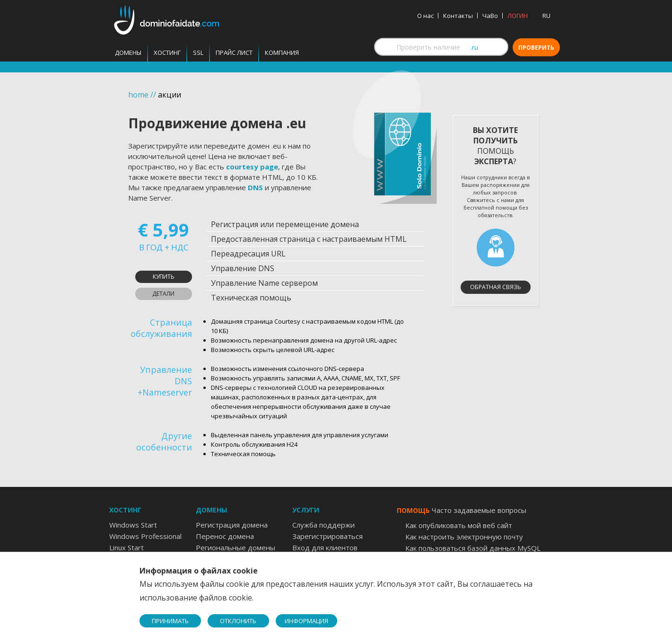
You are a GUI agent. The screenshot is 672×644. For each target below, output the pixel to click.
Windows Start (133, 525)
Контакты (458, 16)
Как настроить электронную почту (464, 537)
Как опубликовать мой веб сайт (459, 525)
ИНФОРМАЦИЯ (306, 621)
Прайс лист (234, 53)
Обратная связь (496, 287)
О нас (425, 16)
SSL (198, 53)
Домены (128, 53)
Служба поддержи (323, 525)
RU (546, 16)
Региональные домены (236, 547)
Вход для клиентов (325, 547)
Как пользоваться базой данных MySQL (473, 548)
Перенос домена (225, 536)
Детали (163, 294)
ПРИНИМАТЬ (170, 621)
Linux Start (127, 547)
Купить (164, 277)
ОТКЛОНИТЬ (238, 621)
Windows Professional (145, 536)
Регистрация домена (232, 525)
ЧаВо (490, 16)
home (138, 95)
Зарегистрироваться (327, 536)
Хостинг (167, 53)
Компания (282, 53)
